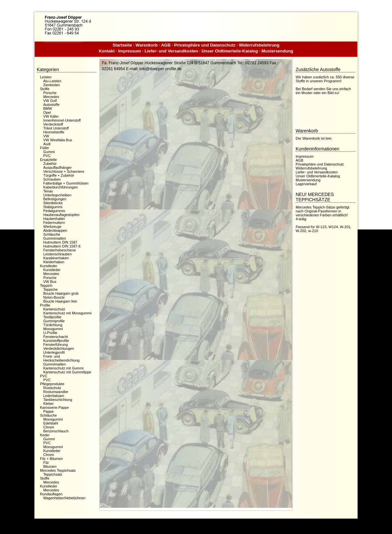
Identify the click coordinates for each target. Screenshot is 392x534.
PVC (47, 156)
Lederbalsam (54, 396)
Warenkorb (147, 45)
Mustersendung (277, 51)
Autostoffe (51, 105)
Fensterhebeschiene (60, 250)
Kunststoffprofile (56, 341)
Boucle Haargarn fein (60, 301)
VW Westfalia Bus (58, 140)
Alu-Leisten (52, 81)
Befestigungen (55, 199)
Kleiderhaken (54, 262)
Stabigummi (53, 207)
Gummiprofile (54, 321)
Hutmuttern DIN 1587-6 (62, 246)
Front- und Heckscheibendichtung (61, 358)
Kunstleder (52, 270)
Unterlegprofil (54, 352)
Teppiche (50, 289)
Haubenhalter (54, 219)
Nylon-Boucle (54, 297)
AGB (166, 45)
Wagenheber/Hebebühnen (64, 498)
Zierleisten (52, 85)
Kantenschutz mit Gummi (63, 368)
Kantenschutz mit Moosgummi (67, 313)
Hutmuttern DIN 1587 (60, 242)
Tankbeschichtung (58, 400)
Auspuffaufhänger (58, 168)
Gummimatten (55, 238)
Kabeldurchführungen (60, 187)
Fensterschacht (56, 337)
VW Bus (50, 282)
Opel (47, 112)
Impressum (130, 51)
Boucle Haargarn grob (61, 293)
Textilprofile (52, 317)
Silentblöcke (53, 203)
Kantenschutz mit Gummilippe (67, 372)
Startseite (122, 45)
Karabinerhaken (56, 258)
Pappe (49, 411)
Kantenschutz (54, 309)
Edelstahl (51, 423)
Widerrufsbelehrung (259, 45)
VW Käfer (51, 116)
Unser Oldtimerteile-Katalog (230, 51)
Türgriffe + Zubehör (59, 175)
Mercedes (51, 97)
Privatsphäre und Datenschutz (205, 45)
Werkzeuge (52, 227)
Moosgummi (53, 329)
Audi (47, 144)
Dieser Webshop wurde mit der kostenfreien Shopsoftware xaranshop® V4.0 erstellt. (196, 524)
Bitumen (50, 466)
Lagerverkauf (306, 184)
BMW (48, 109)
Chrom (49, 427)
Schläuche (52, 234)
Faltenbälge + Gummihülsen (66, 183)
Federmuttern (54, 223)
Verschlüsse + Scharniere (64, 171)
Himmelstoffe (54, 132)
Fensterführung (56, 345)
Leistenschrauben (58, 254)
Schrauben (52, 179)
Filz (46, 463)
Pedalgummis (54, 211)
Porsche (50, 93)
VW (46, 136)
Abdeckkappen (55, 230)
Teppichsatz (53, 474)
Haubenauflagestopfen (61, 215)
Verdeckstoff (53, 124)
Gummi (49, 152)
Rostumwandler (56, 392)
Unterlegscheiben (57, 195)
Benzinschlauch (56, 431)
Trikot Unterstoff (56, 128)
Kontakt (107, 51)
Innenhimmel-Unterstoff (62, 120)
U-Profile (50, 333)
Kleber (49, 404)
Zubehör (50, 164)
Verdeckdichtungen (59, 348)
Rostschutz (52, 388)
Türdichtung (53, 325)
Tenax (48, 191)
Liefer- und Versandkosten (171, 51)
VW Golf (50, 101)
